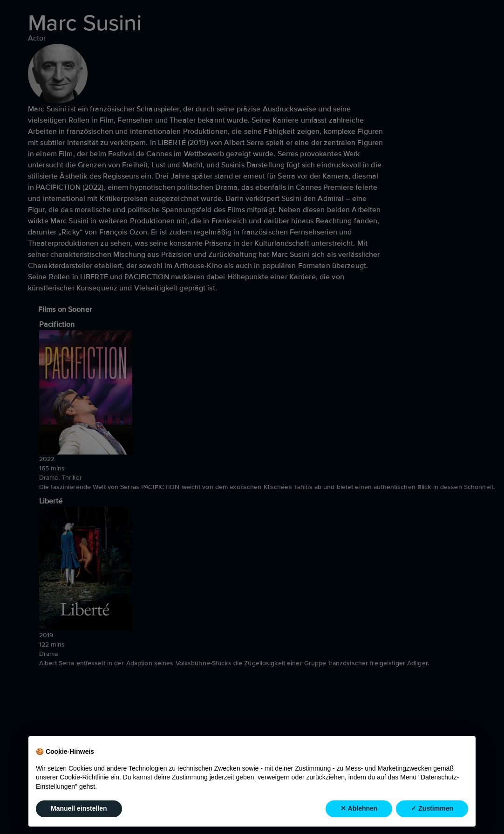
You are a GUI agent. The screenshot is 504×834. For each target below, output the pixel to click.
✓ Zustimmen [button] (432, 808)
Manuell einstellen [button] (79, 808)
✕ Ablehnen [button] (359, 808)
